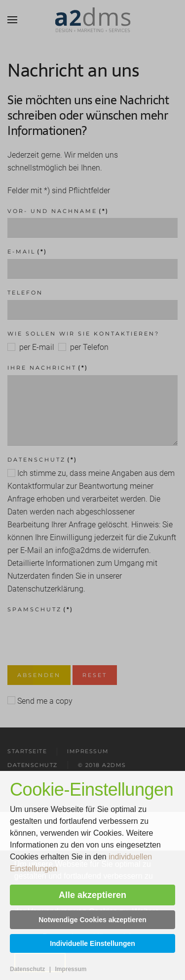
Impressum (71, 969)
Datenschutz (27, 969)
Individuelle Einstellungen (92, 943)
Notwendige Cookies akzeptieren (92, 920)
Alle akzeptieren (92, 895)
